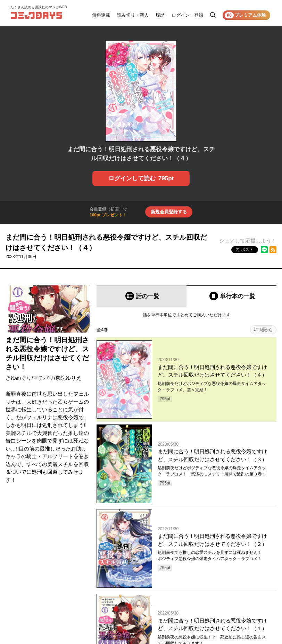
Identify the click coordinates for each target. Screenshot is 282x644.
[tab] (142, 296)
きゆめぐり (19, 378)
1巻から (266, 330)
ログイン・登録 (187, 15)
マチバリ (43, 378)
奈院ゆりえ (68, 378)
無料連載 (101, 15)
